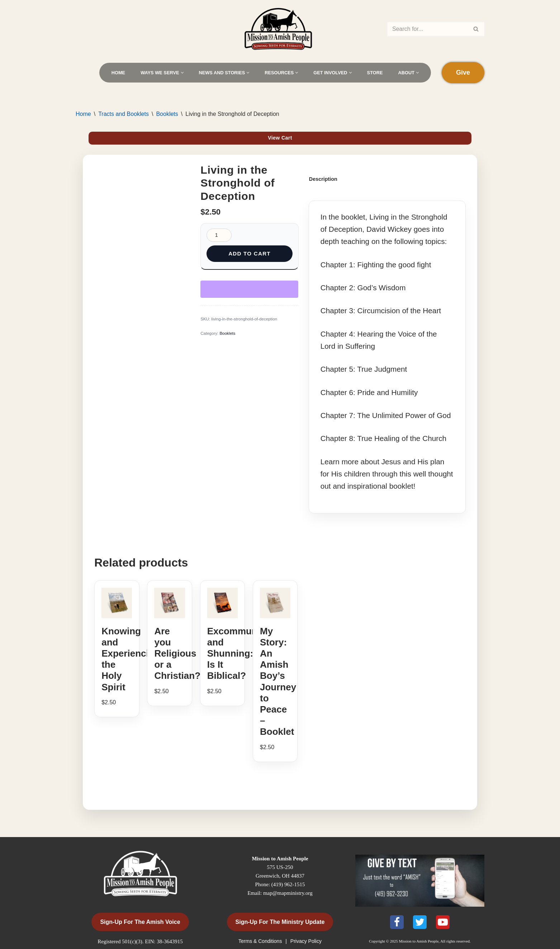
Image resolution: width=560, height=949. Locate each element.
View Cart (280, 138)
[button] (182, 73)
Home (118, 73)
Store (375, 73)
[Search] (428, 29)
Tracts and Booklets (124, 114)
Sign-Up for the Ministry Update (280, 922)
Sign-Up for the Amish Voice (140, 922)
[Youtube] (443, 922)
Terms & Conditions (261, 941)
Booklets (167, 114)
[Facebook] (397, 922)
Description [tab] (323, 179)
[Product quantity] (219, 235)
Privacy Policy (306, 941)
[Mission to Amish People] (280, 29)
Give (463, 72)
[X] (420, 922)
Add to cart (250, 253)
